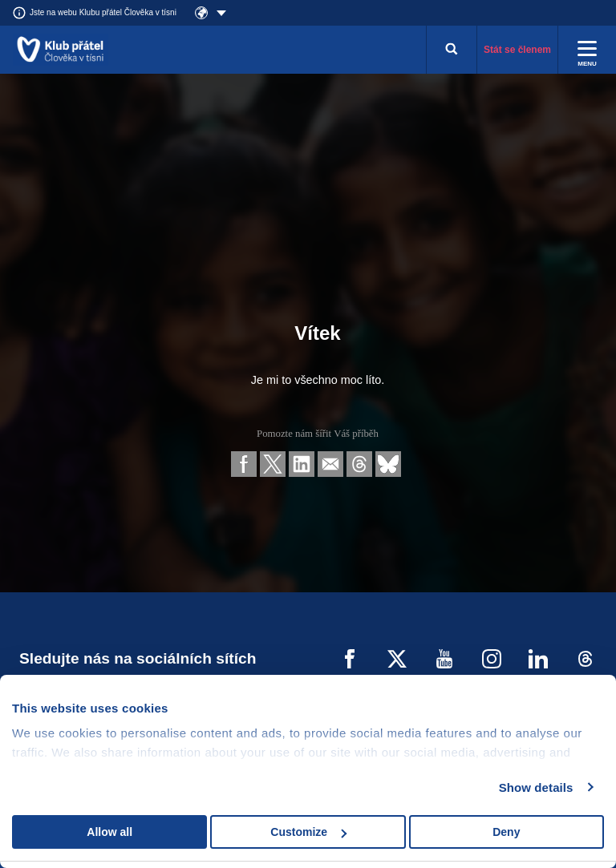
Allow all (109, 832)
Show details (536, 787)
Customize (308, 832)
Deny (506, 832)
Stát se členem (517, 50)
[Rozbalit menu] (587, 50)
